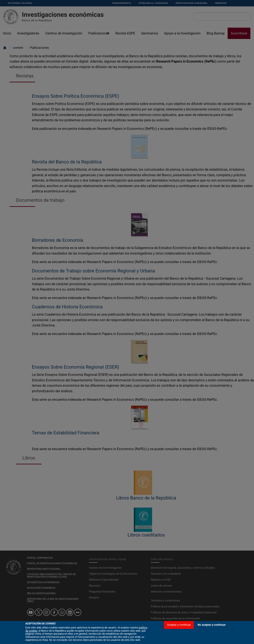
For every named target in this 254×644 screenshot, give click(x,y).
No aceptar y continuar (212, 630)
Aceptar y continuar (179, 630)
